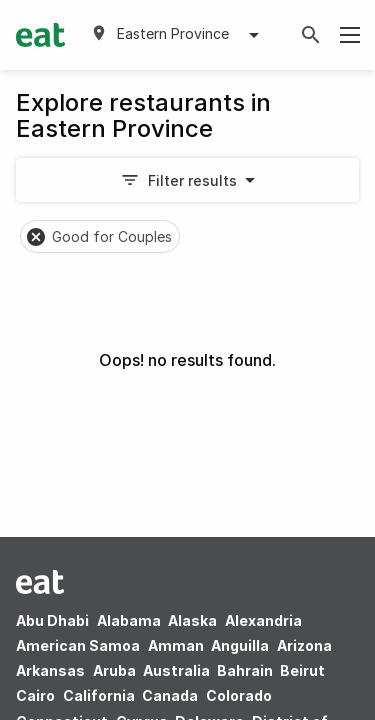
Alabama (129, 620)
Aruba (114, 670)
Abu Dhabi (52, 620)
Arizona (304, 645)
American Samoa (78, 645)
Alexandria (263, 620)
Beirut (302, 670)
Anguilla (240, 645)
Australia (178, 670)
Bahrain (245, 670)
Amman (176, 645)
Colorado (239, 695)
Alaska (192, 620)
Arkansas (50, 670)
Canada (170, 695)
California (99, 695)
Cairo (35, 695)
